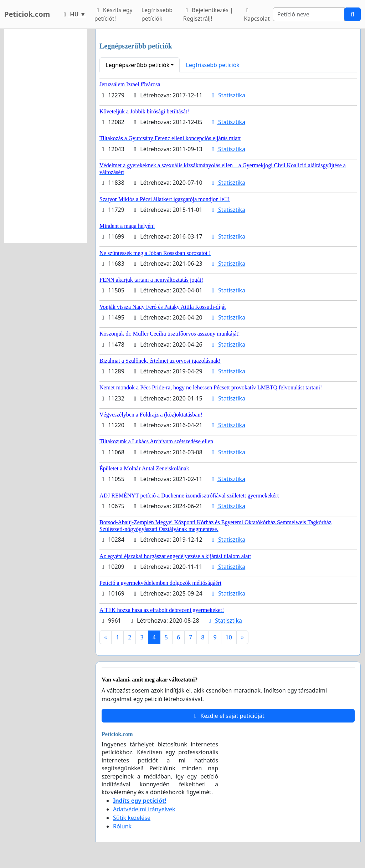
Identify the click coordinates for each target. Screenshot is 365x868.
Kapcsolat (257, 15)
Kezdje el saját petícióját (228, 716)
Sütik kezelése (132, 818)
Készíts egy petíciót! (114, 14)
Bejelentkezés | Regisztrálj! (208, 14)
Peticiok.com (27, 14)
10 (229, 637)
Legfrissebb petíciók (157, 14)
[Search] (309, 14)
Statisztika (227, 95)
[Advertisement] (46, 136)
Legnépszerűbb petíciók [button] (137, 65)
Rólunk (122, 826)
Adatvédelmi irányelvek (144, 809)
